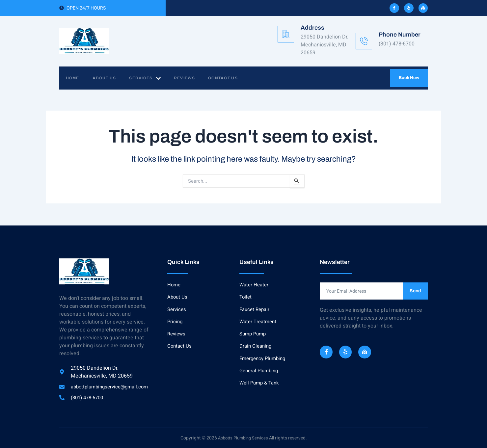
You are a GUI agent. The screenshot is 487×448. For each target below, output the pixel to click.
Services (155, 79)
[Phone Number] (364, 41)
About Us (111, 78)
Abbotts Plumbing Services (243, 438)
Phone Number (400, 35)
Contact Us (239, 78)
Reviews (198, 78)
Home (76, 78)
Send (415, 290)
